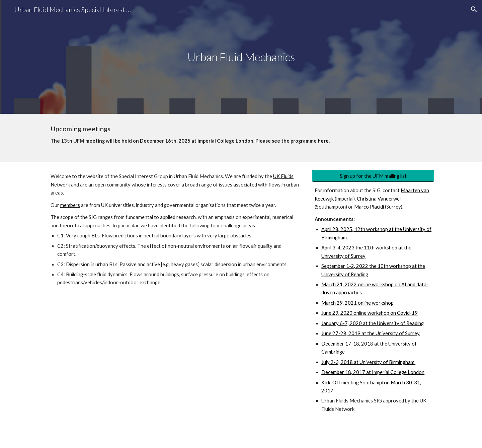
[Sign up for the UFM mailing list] (373, 176)
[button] (474, 9)
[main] (241, 57)
